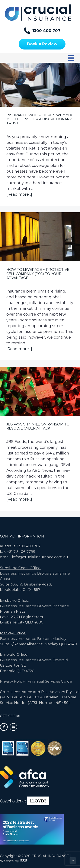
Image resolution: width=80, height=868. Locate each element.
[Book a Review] (42, 44)
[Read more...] (19, 194)
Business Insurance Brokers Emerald (34, 660)
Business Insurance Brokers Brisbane (35, 606)
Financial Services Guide (50, 681)
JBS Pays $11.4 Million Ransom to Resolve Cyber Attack (38, 426)
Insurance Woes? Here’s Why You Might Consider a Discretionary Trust (40, 119)
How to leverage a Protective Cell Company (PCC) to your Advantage (38, 274)
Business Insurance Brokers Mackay (33, 639)
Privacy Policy (12, 681)
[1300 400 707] (42, 31)
